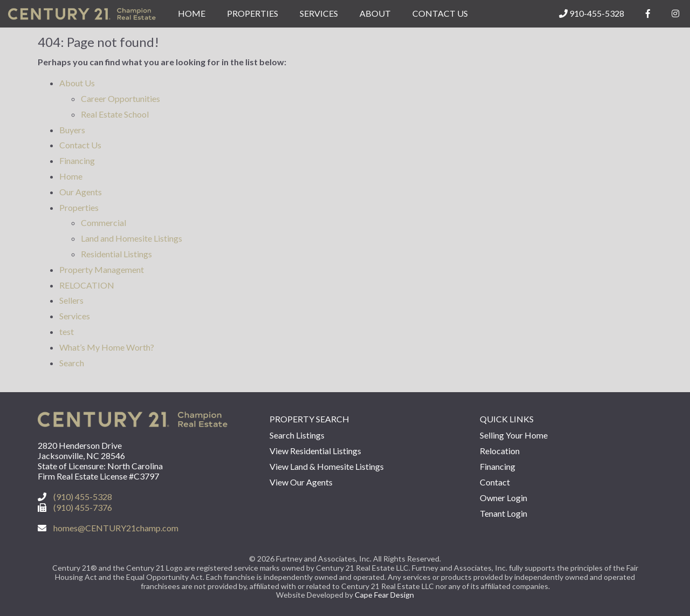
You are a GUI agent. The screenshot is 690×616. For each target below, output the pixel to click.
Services (319, 13)
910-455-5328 (592, 13)
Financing (77, 160)
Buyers (72, 130)
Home (192, 13)
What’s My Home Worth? (107, 347)
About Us (77, 83)
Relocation (500, 451)
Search (72, 363)
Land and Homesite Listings (132, 238)
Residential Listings (116, 254)
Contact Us (440, 13)
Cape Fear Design (384, 595)
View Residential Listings (315, 451)
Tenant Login (503, 513)
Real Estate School (115, 114)
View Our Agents (301, 482)
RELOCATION (87, 285)
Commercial (103, 223)
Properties (253, 13)
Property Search (309, 419)
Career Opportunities (120, 98)
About (375, 13)
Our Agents (81, 192)
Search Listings (297, 435)
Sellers (71, 300)
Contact (495, 482)
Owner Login (503, 498)
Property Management (102, 269)
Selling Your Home (514, 435)
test (67, 331)
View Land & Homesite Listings (327, 466)
